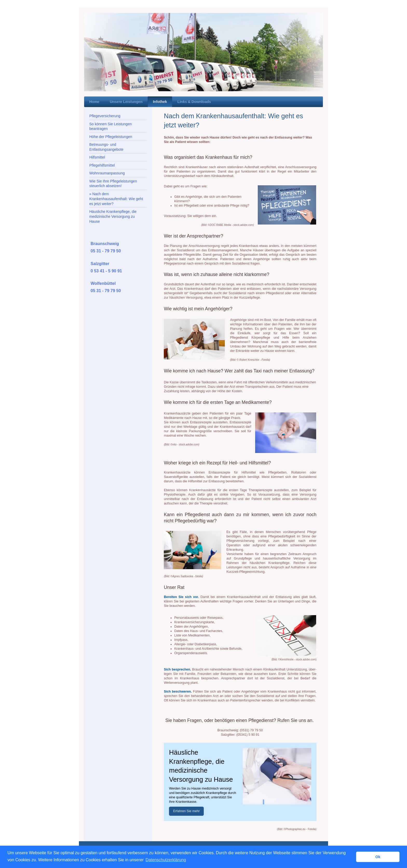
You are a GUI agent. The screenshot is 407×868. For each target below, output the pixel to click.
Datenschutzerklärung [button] (166, 860)
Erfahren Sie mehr (186, 811)
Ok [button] (378, 857)
